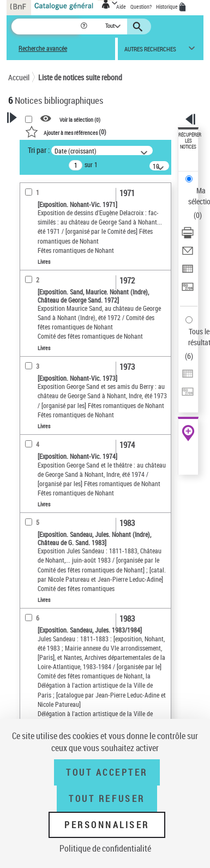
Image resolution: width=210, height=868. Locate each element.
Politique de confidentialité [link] (105, 848)
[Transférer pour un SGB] (188, 290)
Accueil (19, 77)
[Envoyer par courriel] (188, 254)
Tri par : (39, 150)
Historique (167, 7)
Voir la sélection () (80, 119)
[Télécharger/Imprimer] (188, 236)
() (66, 132)
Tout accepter (107, 772)
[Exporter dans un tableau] (188, 272)
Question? (141, 7)
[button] (85, 26)
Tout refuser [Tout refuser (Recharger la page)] (107, 799)
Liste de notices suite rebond (80, 77)
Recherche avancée (43, 48)
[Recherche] (46, 26)
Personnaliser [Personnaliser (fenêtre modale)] (107, 825)
